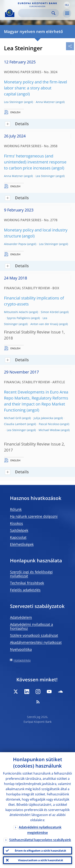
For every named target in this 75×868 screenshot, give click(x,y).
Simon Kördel (50, 312)
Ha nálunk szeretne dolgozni (34, 516)
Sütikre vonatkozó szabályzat (34, 635)
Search (53, 13)
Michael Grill (12, 418)
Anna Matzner (45, 102)
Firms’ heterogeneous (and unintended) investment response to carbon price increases (35, 162)
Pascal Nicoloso (49, 424)
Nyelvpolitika (21, 649)
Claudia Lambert (15, 424)
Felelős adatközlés (25, 590)
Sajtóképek (19, 530)
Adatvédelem (21, 617)
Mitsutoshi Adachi (16, 312)
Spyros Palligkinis (18, 318)
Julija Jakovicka (43, 418)
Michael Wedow (49, 430)
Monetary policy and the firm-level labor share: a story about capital (35, 88)
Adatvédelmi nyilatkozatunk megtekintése (40, 830)
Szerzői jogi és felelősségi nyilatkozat (31, 574)
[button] (67, 5)
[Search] (35, 13)
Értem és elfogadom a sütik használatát (40, 851)
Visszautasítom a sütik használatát (41, 860)
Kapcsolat (18, 537)
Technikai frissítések (27, 583)
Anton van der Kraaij (44, 324)
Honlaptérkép (22, 660)
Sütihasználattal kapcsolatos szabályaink (40, 840)
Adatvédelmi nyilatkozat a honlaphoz (31, 626)
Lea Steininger (14, 102)
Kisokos (16, 523)
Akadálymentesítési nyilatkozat (36, 642)
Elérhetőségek (22, 544)
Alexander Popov (15, 244)
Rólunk (16, 509)
